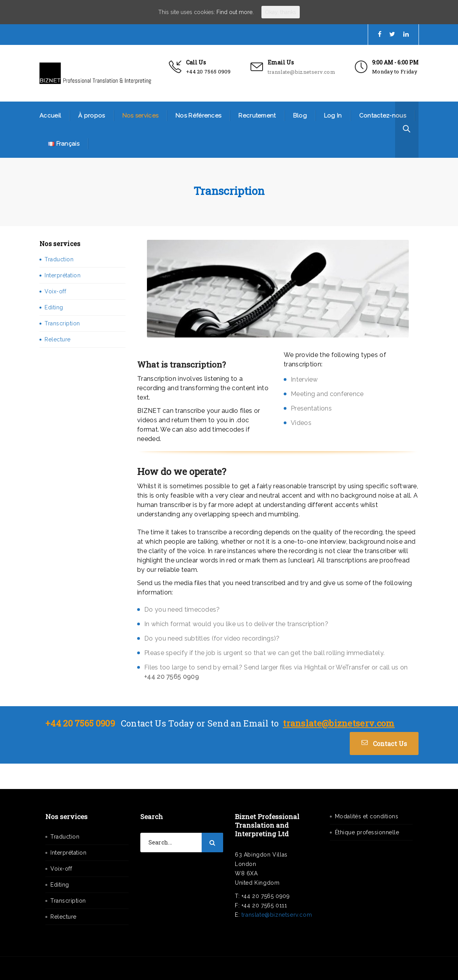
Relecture (58, 339)
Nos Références (198, 116)
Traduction (59, 259)
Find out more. (235, 12)
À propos (91, 116)
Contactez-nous (383, 116)
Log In (333, 116)
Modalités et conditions (367, 816)
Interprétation (63, 275)
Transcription (62, 323)
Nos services (140, 116)
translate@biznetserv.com (301, 72)
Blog (300, 116)
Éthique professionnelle (367, 832)
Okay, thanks (281, 12)
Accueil (50, 116)
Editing (54, 307)
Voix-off (55, 291)
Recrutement (257, 116)
